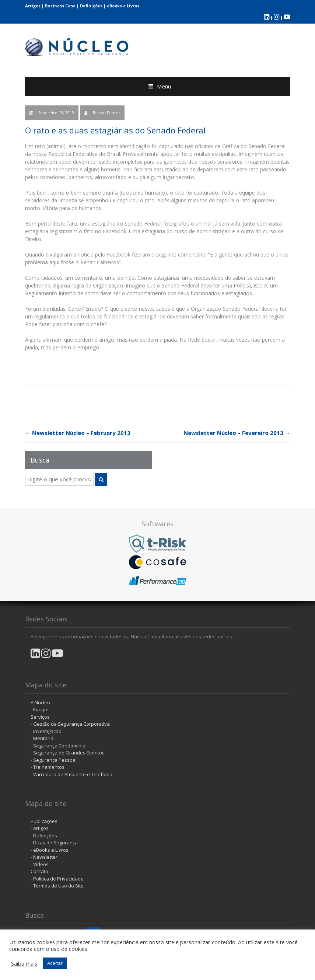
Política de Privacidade (58, 879)
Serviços (40, 717)
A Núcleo (40, 702)
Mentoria (43, 738)
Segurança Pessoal (55, 760)
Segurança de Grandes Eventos (69, 753)
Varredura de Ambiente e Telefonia (73, 774)
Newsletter (45, 857)
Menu (164, 86)
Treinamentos (49, 767)
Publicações (44, 821)
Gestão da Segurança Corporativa (71, 724)
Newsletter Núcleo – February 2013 (78, 433)
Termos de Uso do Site (58, 886)
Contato (39, 871)
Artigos (33, 6)
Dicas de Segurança (55, 843)
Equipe (41, 709)
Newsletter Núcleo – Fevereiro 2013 (237, 433)
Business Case (60, 6)
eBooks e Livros (123, 6)
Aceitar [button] (55, 963)
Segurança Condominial (60, 746)
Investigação (47, 731)
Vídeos (41, 864)
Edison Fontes (106, 113)
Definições (91, 6)
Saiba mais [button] (24, 963)
